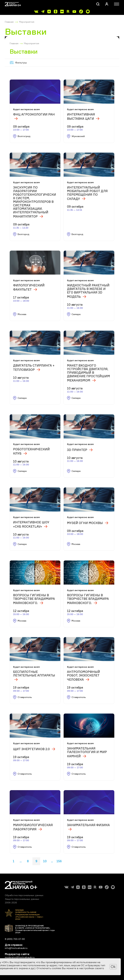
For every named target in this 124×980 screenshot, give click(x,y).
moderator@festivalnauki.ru (20, 957)
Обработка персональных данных (24, 895)
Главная (9, 22)
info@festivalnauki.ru (16, 948)
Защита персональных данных (22, 899)
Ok (113, 967)
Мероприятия (27, 22)
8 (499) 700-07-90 (15, 939)
